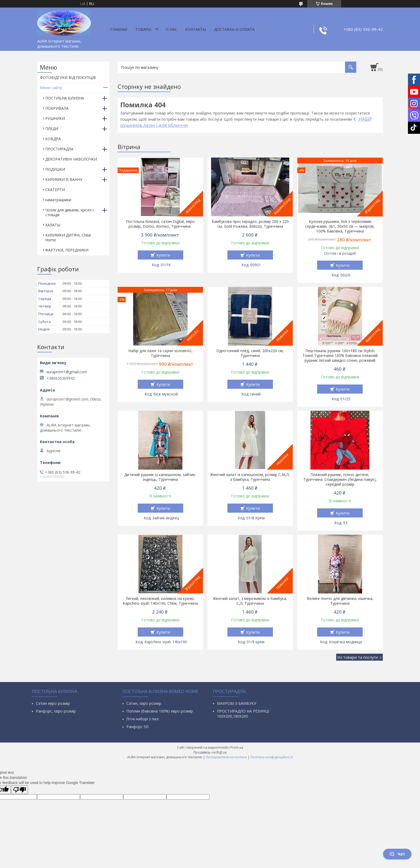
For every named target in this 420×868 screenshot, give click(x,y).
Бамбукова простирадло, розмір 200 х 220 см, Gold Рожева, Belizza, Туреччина (250, 224)
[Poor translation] (20, 790)
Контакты (196, 29)
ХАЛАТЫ (53, 225)
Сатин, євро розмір (144, 703)
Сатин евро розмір (53, 703)
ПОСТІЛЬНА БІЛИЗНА (65, 98)
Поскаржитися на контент (226, 757)
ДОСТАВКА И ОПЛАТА (234, 29)
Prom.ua (237, 747)
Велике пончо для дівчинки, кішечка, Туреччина (340, 601)
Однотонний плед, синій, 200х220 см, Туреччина (250, 353)
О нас (171, 29)
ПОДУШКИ (55, 169)
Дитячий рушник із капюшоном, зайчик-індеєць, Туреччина (160, 477)
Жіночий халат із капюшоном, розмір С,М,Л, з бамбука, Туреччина (250, 477)
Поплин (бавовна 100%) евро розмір (160, 711)
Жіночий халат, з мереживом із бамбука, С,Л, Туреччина (250, 601)
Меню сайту (51, 88)
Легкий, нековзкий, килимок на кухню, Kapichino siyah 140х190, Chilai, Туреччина (160, 601)
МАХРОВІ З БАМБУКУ (237, 703)
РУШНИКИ (55, 118)
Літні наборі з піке (143, 719)
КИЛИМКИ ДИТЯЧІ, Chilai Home (68, 237)
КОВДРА (53, 139)
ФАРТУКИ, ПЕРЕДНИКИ (67, 250)
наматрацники (58, 200)
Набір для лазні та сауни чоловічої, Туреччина (160, 353)
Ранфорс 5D (138, 727)
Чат (397, 854)
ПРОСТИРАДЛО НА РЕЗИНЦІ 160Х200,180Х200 (243, 714)
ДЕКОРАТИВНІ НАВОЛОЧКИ (71, 159)
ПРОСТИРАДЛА (59, 149)
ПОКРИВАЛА (57, 108)
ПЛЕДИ (52, 129)
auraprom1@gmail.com (67, 372)
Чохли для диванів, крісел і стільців (69, 212)
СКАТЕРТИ (55, 190)
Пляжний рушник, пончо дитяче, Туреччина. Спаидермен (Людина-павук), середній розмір (340, 479)
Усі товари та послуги (357, 657)
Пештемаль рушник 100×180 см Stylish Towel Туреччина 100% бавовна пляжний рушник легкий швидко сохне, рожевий (340, 356)
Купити (163, 255)
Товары (143, 29)
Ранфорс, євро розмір (56, 711)
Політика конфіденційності (272, 757)
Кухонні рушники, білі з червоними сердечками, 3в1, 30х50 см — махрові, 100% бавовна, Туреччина (340, 226)
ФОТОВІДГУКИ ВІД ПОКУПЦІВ (68, 77)
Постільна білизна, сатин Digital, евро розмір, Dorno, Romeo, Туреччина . (160, 224)
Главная (119, 29)
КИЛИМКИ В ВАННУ (64, 179)
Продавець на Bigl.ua (210, 752)
